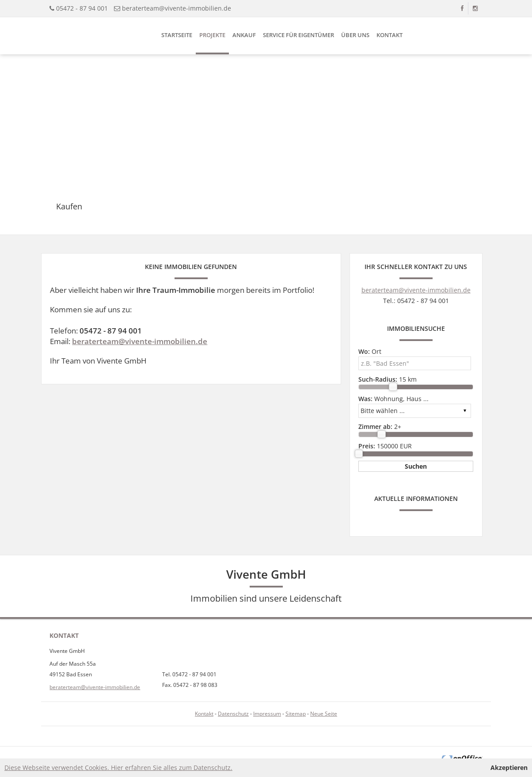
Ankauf (244, 35)
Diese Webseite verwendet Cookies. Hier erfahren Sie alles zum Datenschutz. (118, 768)
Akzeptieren (509, 768)
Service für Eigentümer (298, 35)
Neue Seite (324, 714)
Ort (370, 351)
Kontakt (389, 35)
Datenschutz (233, 714)
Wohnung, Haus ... (393, 399)
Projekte (212, 35)
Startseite (177, 35)
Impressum (267, 714)
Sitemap (296, 714)
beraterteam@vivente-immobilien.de (177, 8)
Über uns (355, 35)
